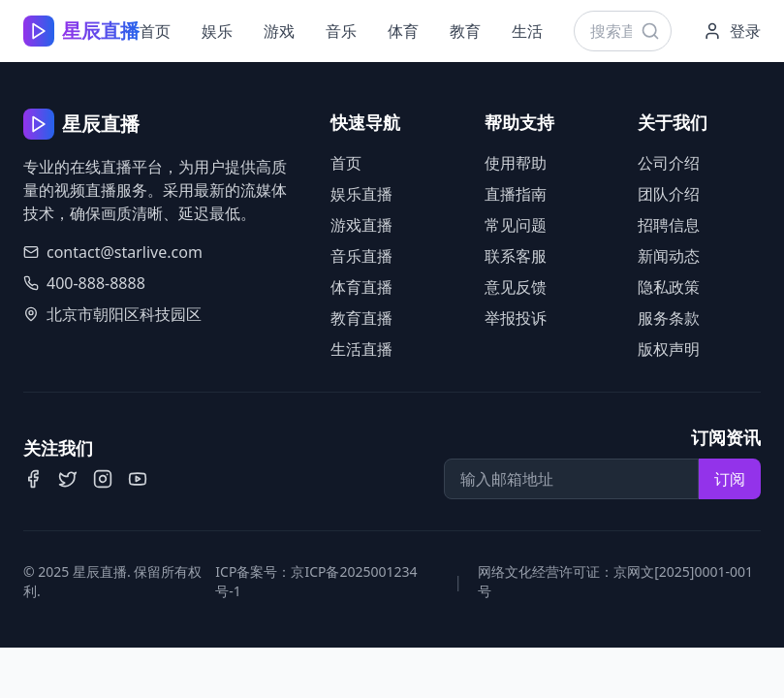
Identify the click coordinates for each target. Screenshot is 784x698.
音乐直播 (361, 256)
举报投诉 (516, 318)
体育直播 (361, 287)
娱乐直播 (361, 194)
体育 (403, 31)
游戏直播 (361, 225)
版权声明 (669, 349)
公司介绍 (669, 163)
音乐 (341, 31)
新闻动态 (669, 256)
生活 (527, 31)
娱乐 (217, 31)
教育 (465, 31)
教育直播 (361, 318)
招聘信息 (669, 225)
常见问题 (516, 225)
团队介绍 (669, 194)
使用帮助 (516, 163)
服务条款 (669, 318)
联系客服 (516, 256)
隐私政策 (669, 287)
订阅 (730, 479)
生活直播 (361, 349)
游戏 (279, 31)
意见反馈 (516, 287)
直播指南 (516, 194)
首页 (155, 31)
